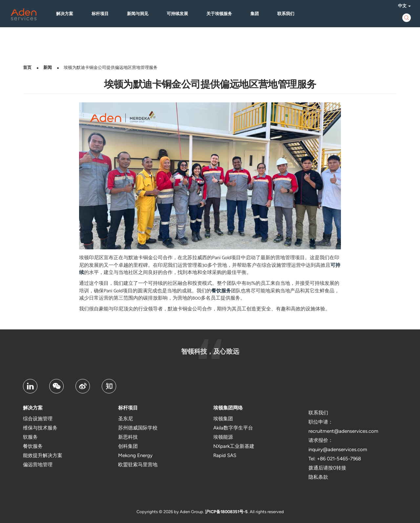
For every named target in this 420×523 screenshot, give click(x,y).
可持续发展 (180, 14)
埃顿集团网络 (228, 408)
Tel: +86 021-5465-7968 (335, 459)
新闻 (48, 67)
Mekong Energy (135, 455)
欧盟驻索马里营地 (138, 465)
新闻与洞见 (140, 14)
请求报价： (321, 440)
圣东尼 (126, 419)
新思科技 (128, 437)
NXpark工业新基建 (234, 446)
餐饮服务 (221, 291)
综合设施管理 (38, 419)
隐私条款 (318, 477)
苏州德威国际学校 (138, 428)
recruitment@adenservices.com (343, 431)
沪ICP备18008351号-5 (226, 512)
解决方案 (67, 14)
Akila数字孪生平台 (233, 428)
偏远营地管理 (38, 465)
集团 (257, 14)
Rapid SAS (225, 455)
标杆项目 (102, 14)
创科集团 (128, 446)
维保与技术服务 (40, 428)
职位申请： (321, 422)
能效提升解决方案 (43, 455)
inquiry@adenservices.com (338, 450)
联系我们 (288, 14)
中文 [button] (402, 6)
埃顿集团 (223, 419)
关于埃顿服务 (221, 14)
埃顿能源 (223, 437)
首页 (27, 67)
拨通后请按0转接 (327, 468)
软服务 (30, 437)
